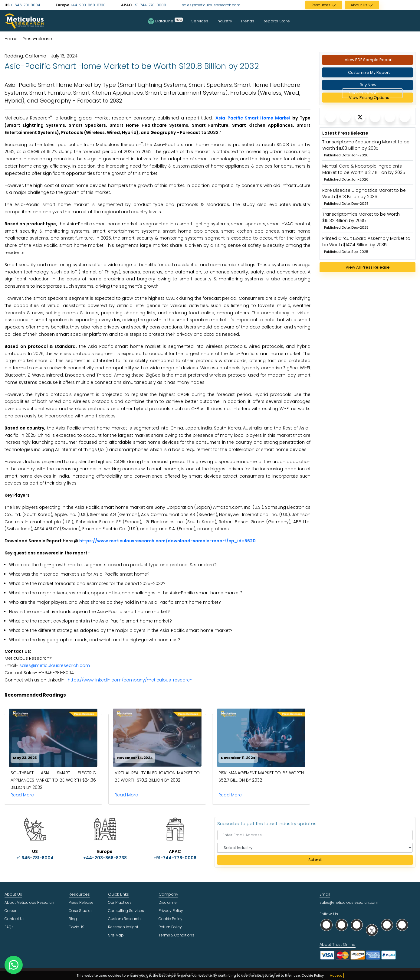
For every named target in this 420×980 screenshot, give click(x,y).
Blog (73, 919)
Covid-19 (77, 927)
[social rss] (402, 925)
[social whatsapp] (326, 925)
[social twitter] (372, 930)
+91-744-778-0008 (149, 5)
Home (11, 39)
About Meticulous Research (29, 902)
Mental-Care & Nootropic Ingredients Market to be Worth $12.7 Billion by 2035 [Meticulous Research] (364, 169)
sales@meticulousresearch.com (211, 5)
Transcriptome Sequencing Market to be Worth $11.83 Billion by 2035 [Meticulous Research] (366, 145)
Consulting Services (126, 911)
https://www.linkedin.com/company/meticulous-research (130, 680)
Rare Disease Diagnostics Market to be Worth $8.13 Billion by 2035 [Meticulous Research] (364, 193)
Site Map (116, 935)
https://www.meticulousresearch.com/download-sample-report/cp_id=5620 (167, 541)
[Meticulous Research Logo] (24, 21)
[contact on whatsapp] (14, 965)
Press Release (81, 902)
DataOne (165, 21)
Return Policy (170, 927)
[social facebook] (342, 925)
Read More (24, 795)
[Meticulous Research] (331, 117)
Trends (247, 21)
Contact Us (15, 919)
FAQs (9, 927)
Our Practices (120, 902)
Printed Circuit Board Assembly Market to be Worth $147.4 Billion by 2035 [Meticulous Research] (366, 242)
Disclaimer (168, 902)
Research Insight (123, 927)
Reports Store (276, 21)
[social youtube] (387, 925)
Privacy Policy (171, 911)
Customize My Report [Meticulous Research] (369, 72)
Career (10, 911)
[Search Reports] (393, 93)
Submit (315, 860)
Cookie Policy (313, 975)
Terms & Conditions (176, 935)
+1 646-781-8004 (25, 5)
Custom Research (124, 919)
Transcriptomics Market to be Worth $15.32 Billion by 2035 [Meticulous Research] (361, 217)
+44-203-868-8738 (87, 5)
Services (200, 21)
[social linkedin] (357, 925)
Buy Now (368, 85)
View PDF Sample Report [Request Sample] (369, 60)
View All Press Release (368, 267)
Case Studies (81, 911)
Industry (224, 21)
